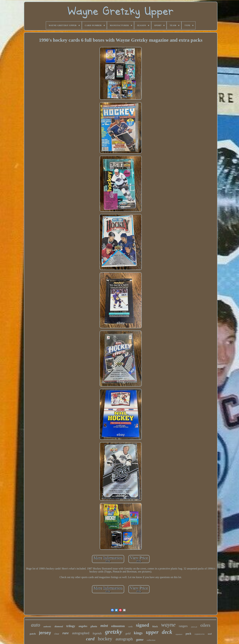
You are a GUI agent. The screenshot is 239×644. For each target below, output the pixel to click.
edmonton (118, 626)
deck (167, 632)
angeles (83, 626)
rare (66, 633)
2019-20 (194, 627)
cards (130, 626)
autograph (124, 639)
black (155, 626)
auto (36, 625)
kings (138, 633)
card (90, 639)
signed (142, 625)
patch (33, 634)
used (210, 634)
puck (189, 634)
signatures (199, 634)
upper (152, 632)
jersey (45, 633)
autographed (81, 633)
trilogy (71, 626)
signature (179, 634)
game (140, 640)
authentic (47, 627)
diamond (59, 626)
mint (104, 626)
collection (151, 640)
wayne (168, 625)
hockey (105, 639)
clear (57, 634)
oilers (205, 625)
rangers (183, 626)
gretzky (114, 632)
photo (94, 626)
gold (128, 633)
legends (97, 633)
